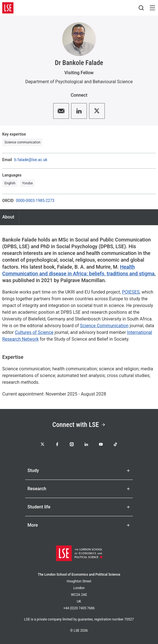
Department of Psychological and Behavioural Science (79, 82)
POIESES (131, 292)
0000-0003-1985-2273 (35, 201)
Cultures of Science (34, 332)
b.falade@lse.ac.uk (31, 160)
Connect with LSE (79, 425)
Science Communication (104, 326)
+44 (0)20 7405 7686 (79, 608)
